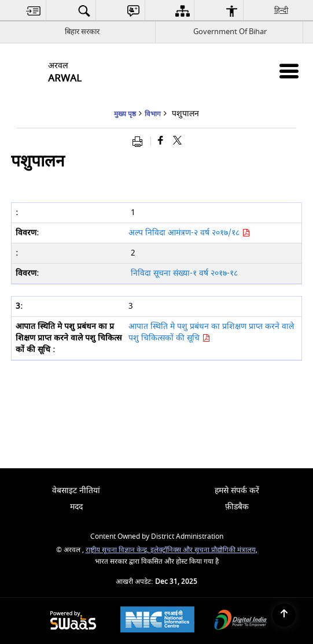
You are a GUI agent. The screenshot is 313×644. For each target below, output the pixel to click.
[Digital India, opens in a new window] (241, 621)
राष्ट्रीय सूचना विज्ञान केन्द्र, (118, 550)
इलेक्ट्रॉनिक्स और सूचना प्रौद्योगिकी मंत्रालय (203, 550)
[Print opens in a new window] (140, 141)
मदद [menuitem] (76, 507)
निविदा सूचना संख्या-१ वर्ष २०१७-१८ (184, 273)
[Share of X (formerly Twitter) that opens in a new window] (177, 141)
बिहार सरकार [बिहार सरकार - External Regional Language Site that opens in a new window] (82, 32)
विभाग (153, 114)
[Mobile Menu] (289, 71)
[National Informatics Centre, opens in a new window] (157, 621)
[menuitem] (34, 11)
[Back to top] (284, 615)
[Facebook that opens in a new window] (161, 141)
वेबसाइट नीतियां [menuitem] (76, 491)
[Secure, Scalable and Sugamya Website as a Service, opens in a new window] (73, 621)
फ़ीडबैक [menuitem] (237, 507)
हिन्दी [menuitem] (282, 10)
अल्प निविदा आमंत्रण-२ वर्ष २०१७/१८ (189, 233)
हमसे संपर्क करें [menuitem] (237, 491)
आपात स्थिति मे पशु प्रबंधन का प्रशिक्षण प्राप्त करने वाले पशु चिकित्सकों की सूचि (211, 332)
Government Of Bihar (230, 32)
